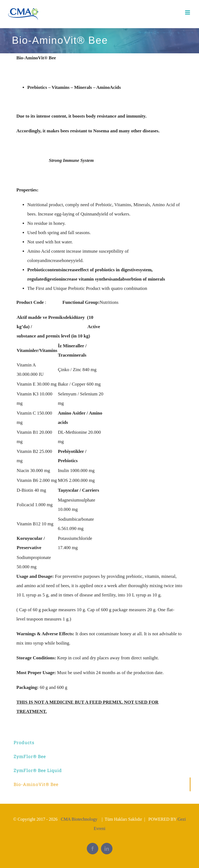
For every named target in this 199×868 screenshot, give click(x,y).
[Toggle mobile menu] (188, 12)
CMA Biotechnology (79, 819)
